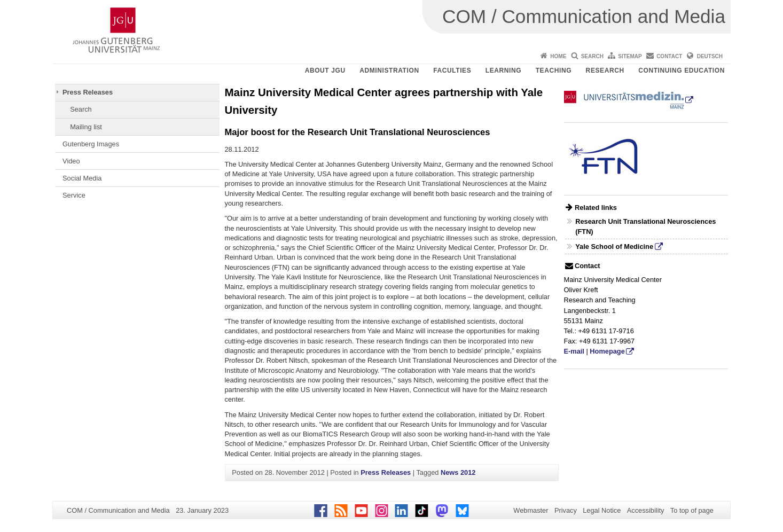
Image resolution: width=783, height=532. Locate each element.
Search (592, 56)
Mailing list (86, 127)
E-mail (574, 351)
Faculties (452, 71)
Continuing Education (682, 71)
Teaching (554, 71)
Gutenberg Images (91, 144)
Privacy (566, 510)
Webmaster (531, 510)
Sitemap (630, 56)
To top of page (692, 510)
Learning (503, 71)
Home (558, 56)
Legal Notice (602, 510)
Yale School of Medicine (614, 247)
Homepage (607, 351)
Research (605, 71)
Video (71, 161)
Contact (669, 56)
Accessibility (646, 510)
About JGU (325, 71)
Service (74, 195)
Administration (389, 71)
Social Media (82, 178)
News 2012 (458, 472)
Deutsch (710, 56)
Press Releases (88, 92)
